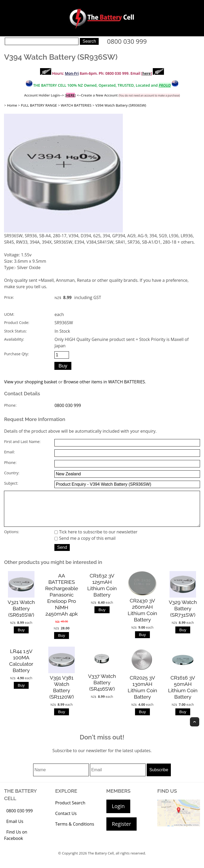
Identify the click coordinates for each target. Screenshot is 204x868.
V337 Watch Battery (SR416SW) (102, 690)
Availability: (14, 339)
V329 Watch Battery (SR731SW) (183, 616)
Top (195, 729)
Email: (9, 452)
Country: (12, 473)
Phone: (10, 405)
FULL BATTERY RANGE (39, 105)
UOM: (9, 314)
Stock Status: (15, 331)
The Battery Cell (101, 861)
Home (12, 105)
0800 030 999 (127, 41)
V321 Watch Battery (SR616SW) (21, 616)
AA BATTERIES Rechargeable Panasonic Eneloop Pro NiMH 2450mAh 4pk (62, 602)
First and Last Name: (22, 442)
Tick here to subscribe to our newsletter (96, 539)
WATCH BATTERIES (76, 105)
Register (121, 831)
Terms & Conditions (75, 831)
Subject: (11, 483)
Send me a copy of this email (85, 546)
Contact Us (66, 821)
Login (118, 814)
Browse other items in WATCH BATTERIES (104, 382)
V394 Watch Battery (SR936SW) (121, 105)
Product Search (70, 810)
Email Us (15, 829)
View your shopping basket (31, 382)
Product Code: (17, 323)
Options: (12, 539)
